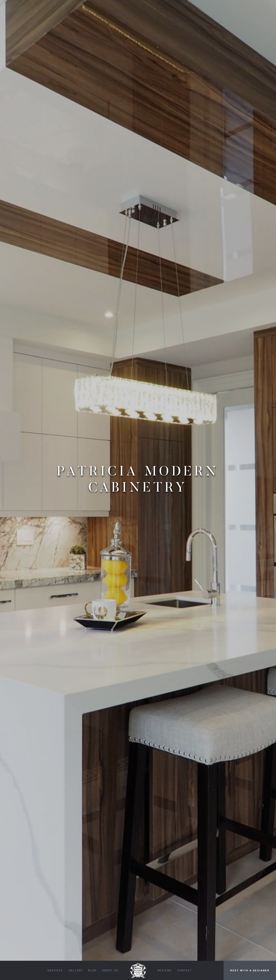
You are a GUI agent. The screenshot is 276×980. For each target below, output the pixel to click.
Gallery (76, 970)
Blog (92, 970)
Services (55, 970)
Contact (185, 970)
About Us (110, 970)
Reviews (165, 970)
